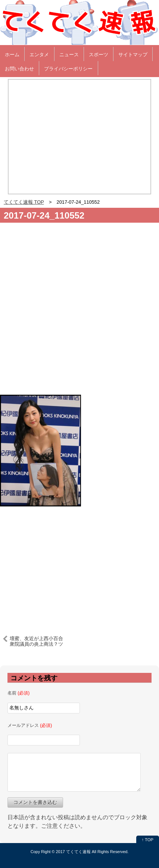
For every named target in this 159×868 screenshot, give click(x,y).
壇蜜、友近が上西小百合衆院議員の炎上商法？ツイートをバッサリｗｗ (36, 641)
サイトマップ (133, 55)
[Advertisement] (79, 312)
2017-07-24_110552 (44, 215)
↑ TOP (148, 840)
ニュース (69, 55)
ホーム (12, 55)
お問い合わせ (19, 69)
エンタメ (39, 55)
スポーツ (99, 55)
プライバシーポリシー (68, 69)
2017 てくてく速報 (73, 852)
